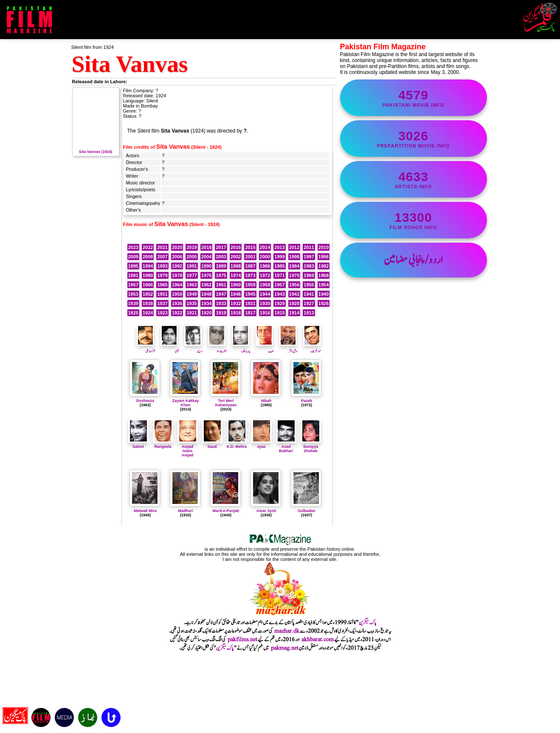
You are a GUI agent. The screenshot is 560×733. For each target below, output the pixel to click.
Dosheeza (145, 401)
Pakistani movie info (414, 98)
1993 (162, 266)
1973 (250, 275)
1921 (191, 313)
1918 (236, 313)
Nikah (266, 401)
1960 (236, 285)
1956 (294, 285)
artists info (414, 179)
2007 (162, 257)
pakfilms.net (242, 640)
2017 (221, 247)
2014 (265, 247)
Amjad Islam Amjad (188, 449)
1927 (309, 303)
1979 (162, 275)
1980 (148, 275)
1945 (250, 294)
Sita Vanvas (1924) (96, 150)
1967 (133, 285)
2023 (133, 247)
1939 (133, 303)
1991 (191, 266)
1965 (162, 285)
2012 (294, 247)
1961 (221, 285)
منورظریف (312, 348)
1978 (177, 275)
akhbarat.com (318, 640)
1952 (148, 294)
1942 (294, 294)
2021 (162, 247)
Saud (212, 444)
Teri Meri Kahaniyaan (226, 403)
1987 (250, 266)
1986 (265, 266)
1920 (206, 313)
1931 (250, 303)
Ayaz (262, 444)
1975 (221, 275)
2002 (236, 257)
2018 (206, 247)
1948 (206, 294)
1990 (206, 266)
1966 (148, 285)
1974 (236, 275)
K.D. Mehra (237, 444)
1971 (279, 275)
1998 (294, 257)
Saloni (138, 444)
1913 (309, 313)
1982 (324, 266)
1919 (221, 313)
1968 (324, 275)
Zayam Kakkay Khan (186, 403)
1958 (265, 285)
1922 (177, 313)
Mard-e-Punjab (226, 511)
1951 (162, 294)
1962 (206, 285)
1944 (265, 294)
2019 (191, 247)
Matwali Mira (145, 511)
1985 (279, 266)
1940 (324, 294)
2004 (206, 257)
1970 (294, 275)
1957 (279, 285)
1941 (309, 294)
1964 (177, 285)
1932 (236, 303)
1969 (309, 275)
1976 (206, 275)
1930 (265, 303)
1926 (324, 303)
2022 (148, 247)
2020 (177, 247)
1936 (177, 303)
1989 (221, 266)
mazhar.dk (287, 631)
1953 (133, 294)
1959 (250, 285)
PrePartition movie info (414, 139)
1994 (148, 266)
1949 (191, 294)
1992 (177, 266)
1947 (221, 294)
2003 (221, 257)
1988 (236, 266)
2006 (177, 257)
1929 (279, 303)
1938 (148, 303)
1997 (309, 257)
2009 (133, 257)
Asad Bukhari (286, 447)
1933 (221, 303)
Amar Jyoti (266, 511)
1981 (133, 275)
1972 (265, 275)
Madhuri (186, 511)
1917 (250, 313)
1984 (294, 266)
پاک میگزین (368, 623)
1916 (265, 313)
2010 (324, 247)
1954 (324, 285)
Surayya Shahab (311, 447)
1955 (309, 285)
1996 (324, 257)
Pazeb (307, 401)
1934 (206, 303)
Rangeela (163, 444)
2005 (191, 257)
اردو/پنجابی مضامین (413, 260)
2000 (265, 257)
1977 (191, 275)
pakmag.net (285, 648)
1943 (279, 294)
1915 (279, 313)
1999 (279, 257)
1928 (294, 303)
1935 (191, 303)
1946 (236, 294)
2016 (236, 247)
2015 (250, 247)
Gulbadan (307, 511)
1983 (309, 266)
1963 (191, 285)
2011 (309, 247)
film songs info (414, 220)
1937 (162, 303)
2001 (250, 257)
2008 (148, 257)
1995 (133, 266)
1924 (148, 313)
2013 (279, 247)
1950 (177, 294)
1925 (133, 313)
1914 (294, 313)
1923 (162, 313)
